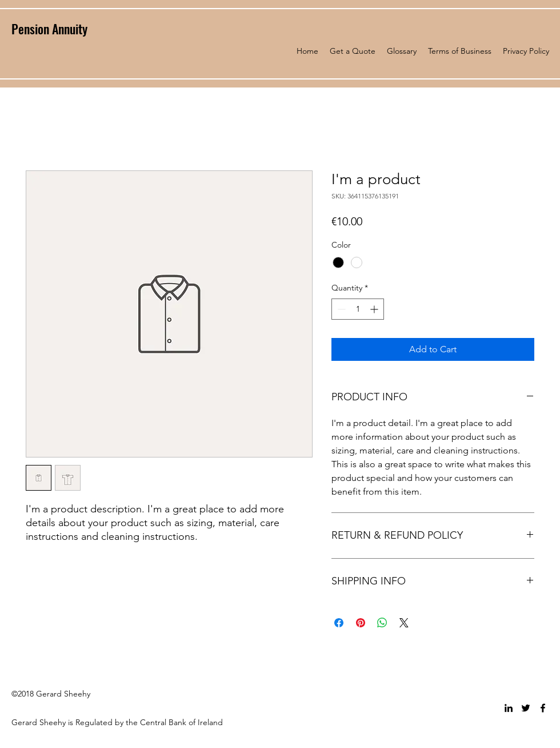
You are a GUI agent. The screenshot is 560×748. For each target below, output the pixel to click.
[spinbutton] (358, 309)
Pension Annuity (49, 29)
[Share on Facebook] (339, 623)
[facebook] (543, 708)
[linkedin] (509, 708)
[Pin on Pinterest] (361, 623)
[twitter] (526, 708)
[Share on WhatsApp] (382, 623)
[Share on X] (404, 623)
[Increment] (375, 309)
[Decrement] (340, 309)
